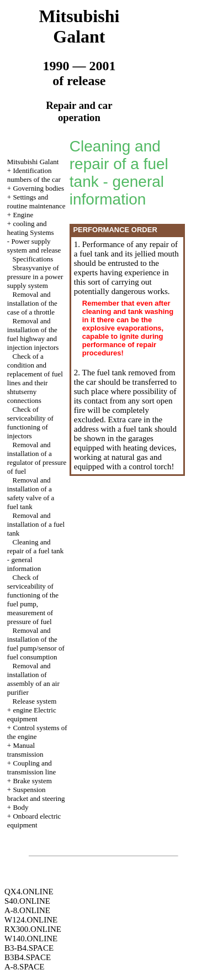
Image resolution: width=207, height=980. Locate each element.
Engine (23, 215)
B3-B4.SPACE (29, 948)
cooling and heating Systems (31, 228)
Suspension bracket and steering (36, 794)
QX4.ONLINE (29, 892)
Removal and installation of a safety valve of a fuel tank (31, 493)
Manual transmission (25, 750)
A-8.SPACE (24, 967)
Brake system (32, 781)
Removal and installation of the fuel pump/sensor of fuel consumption (36, 644)
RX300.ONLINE (33, 929)
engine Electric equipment (32, 714)
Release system (35, 701)
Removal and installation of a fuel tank (36, 524)
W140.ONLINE (31, 939)
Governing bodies (38, 188)
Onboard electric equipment (34, 821)
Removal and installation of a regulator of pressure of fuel (37, 458)
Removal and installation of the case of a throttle (32, 303)
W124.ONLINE (31, 920)
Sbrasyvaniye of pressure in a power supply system (35, 277)
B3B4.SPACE (28, 957)
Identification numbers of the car (34, 175)
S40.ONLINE (27, 901)
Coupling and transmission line (31, 767)
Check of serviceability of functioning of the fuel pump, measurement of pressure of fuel (33, 599)
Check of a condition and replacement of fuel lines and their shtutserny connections (35, 378)
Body (20, 807)
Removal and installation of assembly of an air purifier (33, 679)
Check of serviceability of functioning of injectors (30, 423)
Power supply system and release (34, 246)
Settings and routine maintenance (36, 201)
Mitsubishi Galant (33, 162)
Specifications (33, 259)
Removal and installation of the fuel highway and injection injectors (33, 334)
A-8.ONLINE (27, 910)
